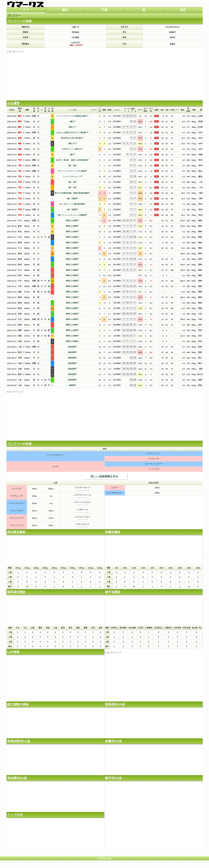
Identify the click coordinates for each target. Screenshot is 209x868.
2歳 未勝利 (72, 199)
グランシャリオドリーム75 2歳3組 (72, 171)
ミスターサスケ (16, 511)
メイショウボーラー (55, 455)
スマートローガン (16, 503)
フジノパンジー (16, 525)
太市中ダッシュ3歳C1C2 (72, 149)
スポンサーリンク (15, 52)
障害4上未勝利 (72, 221)
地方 (183, 10)
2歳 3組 (72, 166)
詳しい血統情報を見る (104, 476)
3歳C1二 (72, 127)
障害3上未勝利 (72, 237)
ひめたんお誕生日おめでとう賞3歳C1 (72, 133)
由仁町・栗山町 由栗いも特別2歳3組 (72, 160)
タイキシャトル (153, 453)
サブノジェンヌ (16, 518)
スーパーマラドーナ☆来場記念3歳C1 (72, 116)
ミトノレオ (16, 489)
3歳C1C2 (72, 144)
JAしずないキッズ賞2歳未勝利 (72, 204)
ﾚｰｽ (26, 10)
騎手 (65, 10)
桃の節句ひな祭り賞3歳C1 (72, 138)
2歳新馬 (72, 385)
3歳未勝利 (72, 347)
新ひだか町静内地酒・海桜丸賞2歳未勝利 (72, 193)
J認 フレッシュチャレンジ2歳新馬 (72, 215)
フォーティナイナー (153, 464)
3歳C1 (72, 122)
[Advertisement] (104, 74)
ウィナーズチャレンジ (72, 177)
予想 (104, 10)
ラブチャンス (16, 496)
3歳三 (72, 155)
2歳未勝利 (72, 363)
